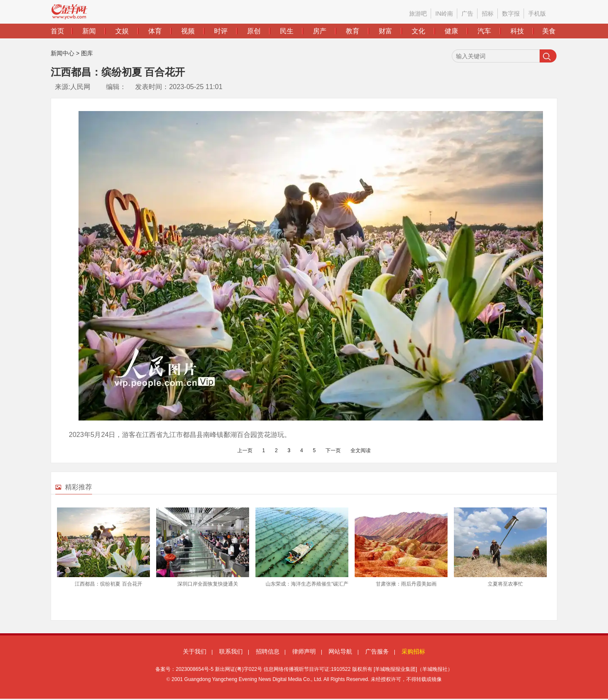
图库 (87, 53)
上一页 (245, 450)
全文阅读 (361, 450)
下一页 (333, 450)
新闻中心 (62, 53)
